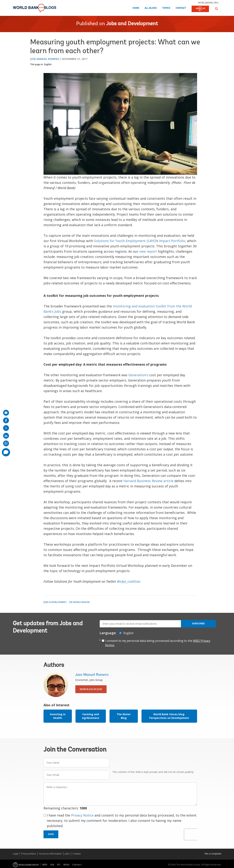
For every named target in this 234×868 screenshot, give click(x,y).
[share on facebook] (6, 420)
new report (148, 251)
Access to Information (50, 854)
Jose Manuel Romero (45, 59)
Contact (181, 8)
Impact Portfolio (172, 241)
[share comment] (6, 452)
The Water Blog (124, 716)
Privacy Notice (82, 815)
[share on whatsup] (6, 443)
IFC (59, 865)
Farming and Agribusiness (91, 716)
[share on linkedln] (6, 436)
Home (136, 8)
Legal (16, 854)
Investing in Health (58, 716)
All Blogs (151, 8)
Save (51, 834)
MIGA (66, 865)
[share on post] (6, 428)
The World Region (79, 602)
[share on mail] (6, 413)
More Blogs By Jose (91, 689)
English (48, 64)
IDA (52, 865)
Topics (166, 8)
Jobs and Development (132, 24)
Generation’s (138, 375)
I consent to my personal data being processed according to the (158, 643)
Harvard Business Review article (148, 481)
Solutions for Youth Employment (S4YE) (125, 241)
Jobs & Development (55, 602)
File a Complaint (213, 854)
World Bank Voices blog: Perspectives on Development (169, 716)
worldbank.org (208, 3)
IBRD (45, 865)
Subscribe (198, 624)
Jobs (67, 854)
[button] (216, 9)
